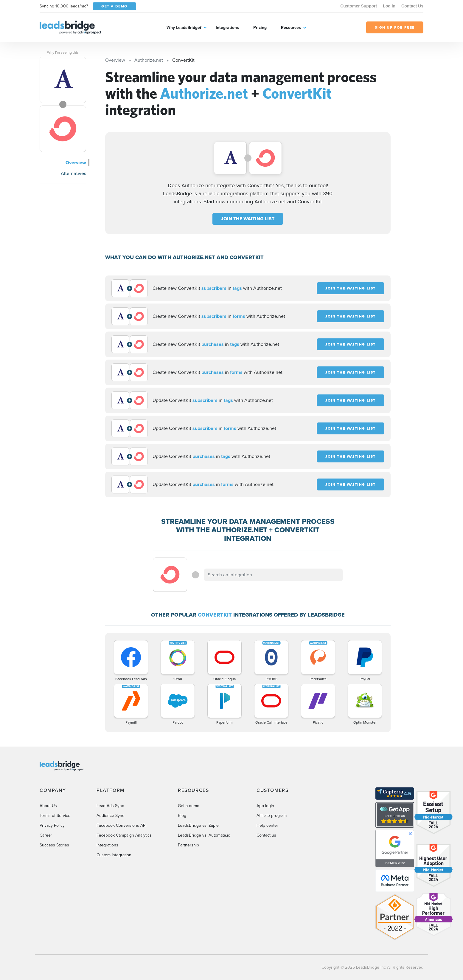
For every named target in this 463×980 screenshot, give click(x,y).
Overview (76, 163)
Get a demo (189, 806)
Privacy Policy (52, 825)
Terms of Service (55, 816)
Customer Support (359, 6)
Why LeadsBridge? (184, 28)
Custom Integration (114, 855)
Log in (389, 6)
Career (46, 835)
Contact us (266, 835)
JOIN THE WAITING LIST (248, 219)
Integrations (227, 28)
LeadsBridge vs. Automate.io (204, 835)
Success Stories (54, 845)
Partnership (188, 845)
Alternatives (73, 173)
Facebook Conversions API (121, 825)
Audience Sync (110, 816)
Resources (291, 28)
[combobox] (274, 575)
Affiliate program (272, 816)
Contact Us (412, 6)
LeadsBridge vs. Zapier (199, 825)
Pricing (260, 28)
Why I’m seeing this (63, 52)
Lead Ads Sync (110, 806)
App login (265, 806)
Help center (267, 825)
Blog (182, 816)
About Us (48, 806)
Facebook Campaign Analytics (124, 835)
